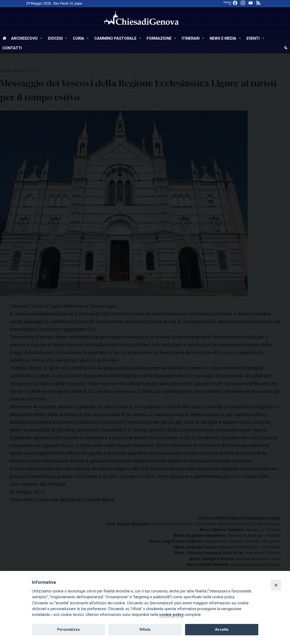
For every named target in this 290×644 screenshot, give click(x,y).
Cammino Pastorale (118, 38)
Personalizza (68, 629)
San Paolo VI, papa (68, 4)
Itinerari (193, 38)
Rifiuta (145, 629)
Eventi (256, 38)
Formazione (162, 38)
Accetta (222, 629)
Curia (81, 38)
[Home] (4, 39)
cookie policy (171, 615)
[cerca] (286, 49)
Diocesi (58, 38)
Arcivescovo (27, 38)
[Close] (276, 585)
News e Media (226, 38)
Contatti (12, 48)
